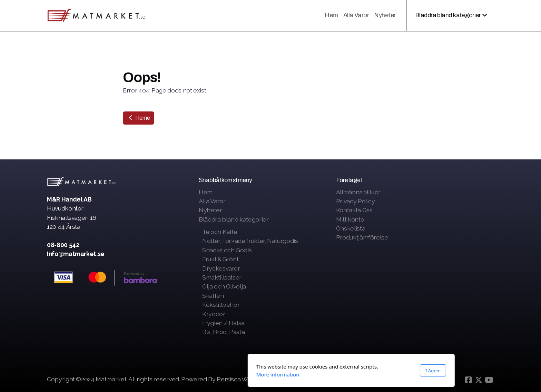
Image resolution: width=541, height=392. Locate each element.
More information (197, 374)
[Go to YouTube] (489, 380)
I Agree (352, 371)
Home (139, 118)
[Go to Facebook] (468, 380)
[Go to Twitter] (479, 380)
